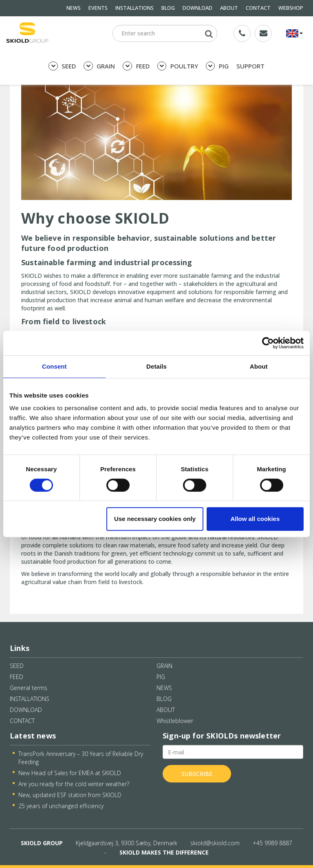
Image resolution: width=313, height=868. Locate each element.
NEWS (74, 8)
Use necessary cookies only (155, 519)
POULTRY (178, 66)
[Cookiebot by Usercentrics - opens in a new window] (268, 343)
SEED (62, 66)
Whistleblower (175, 721)
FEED (136, 66)
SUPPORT (250, 66)
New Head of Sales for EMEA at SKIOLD (70, 773)
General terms (29, 688)
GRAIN (99, 66)
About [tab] (259, 366)
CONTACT (258, 8)
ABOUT (229, 8)
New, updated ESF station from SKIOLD (70, 795)
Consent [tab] (54, 366)
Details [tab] (156, 366)
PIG (217, 66)
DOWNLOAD (197, 8)
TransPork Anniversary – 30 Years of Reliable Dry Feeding (81, 758)
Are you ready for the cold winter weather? (74, 784)
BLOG (168, 8)
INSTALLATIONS (134, 8)
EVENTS (98, 8)
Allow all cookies (255, 519)
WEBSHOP (291, 8)
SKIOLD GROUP (42, 843)
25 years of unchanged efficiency (61, 806)
